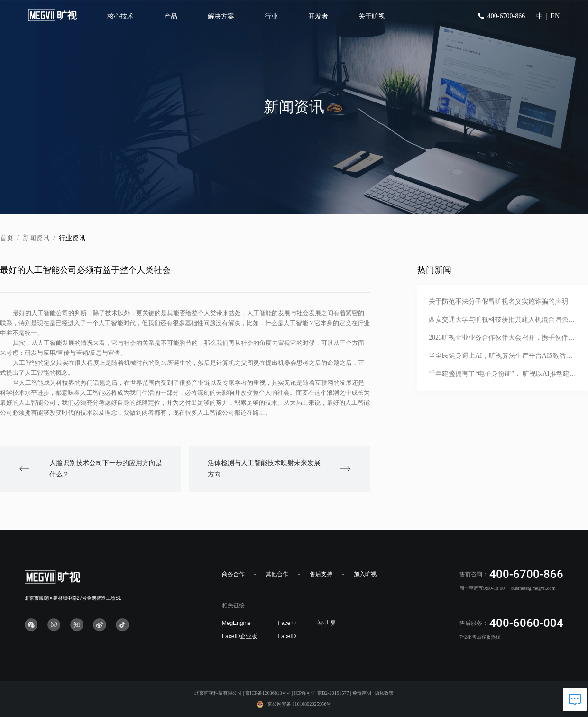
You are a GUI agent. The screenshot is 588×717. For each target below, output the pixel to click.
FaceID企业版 (240, 636)
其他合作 (277, 574)
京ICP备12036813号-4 (268, 693)
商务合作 (233, 574)
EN (555, 16)
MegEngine (236, 623)
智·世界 (326, 623)
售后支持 (321, 574)
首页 (7, 238)
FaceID (287, 636)
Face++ (288, 623)
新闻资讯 (36, 238)
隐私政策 (384, 693)
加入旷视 (365, 574)
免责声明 (362, 693)
